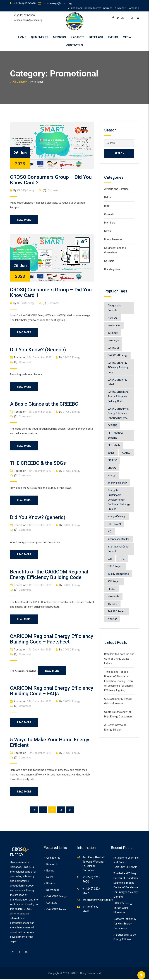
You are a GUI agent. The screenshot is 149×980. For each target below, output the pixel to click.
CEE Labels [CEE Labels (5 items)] (114, 445)
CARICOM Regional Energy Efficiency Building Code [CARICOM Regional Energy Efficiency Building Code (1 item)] (118, 397)
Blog (107, 206)
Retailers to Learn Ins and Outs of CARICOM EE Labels (119, 659)
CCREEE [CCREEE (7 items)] (112, 426)
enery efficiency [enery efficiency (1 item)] (116, 517)
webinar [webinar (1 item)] (112, 619)
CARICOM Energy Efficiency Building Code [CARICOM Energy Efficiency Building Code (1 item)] (118, 367)
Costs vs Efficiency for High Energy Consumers (125, 924)
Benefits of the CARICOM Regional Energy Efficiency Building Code (49, 575)
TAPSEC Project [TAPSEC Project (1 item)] (117, 611)
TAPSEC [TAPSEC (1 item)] (112, 604)
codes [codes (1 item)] (111, 453)
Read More (24, 220)
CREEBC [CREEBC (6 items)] (112, 460)
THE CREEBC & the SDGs (38, 463)
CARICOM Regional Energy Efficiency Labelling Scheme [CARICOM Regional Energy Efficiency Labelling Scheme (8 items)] (118, 413)
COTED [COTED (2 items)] (126, 453)
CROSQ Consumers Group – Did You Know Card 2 (51, 180)
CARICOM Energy (57, 897)
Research (96, 37)
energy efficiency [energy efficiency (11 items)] (117, 483)
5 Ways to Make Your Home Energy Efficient (50, 743)
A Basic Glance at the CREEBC (44, 404)
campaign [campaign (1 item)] (113, 340)
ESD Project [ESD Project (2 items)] (114, 524)
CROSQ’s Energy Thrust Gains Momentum (123, 909)
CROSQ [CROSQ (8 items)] (112, 468)
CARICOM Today (56, 910)
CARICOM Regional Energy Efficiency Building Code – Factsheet (52, 640)
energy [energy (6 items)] (112, 475)
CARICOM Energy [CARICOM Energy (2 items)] (117, 355)
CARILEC (52, 904)
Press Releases (113, 239)
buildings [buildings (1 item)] (113, 333)
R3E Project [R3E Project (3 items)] (114, 581)
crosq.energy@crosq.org (57, 3)
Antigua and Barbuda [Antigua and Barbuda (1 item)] (115, 308)
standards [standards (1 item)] (113, 596)
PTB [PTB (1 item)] (122, 559)
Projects (78, 37)
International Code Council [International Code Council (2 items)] (118, 549)
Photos (51, 884)
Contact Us (74, 45)
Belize (108, 197)
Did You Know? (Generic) (38, 350)
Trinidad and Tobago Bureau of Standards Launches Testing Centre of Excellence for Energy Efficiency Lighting (119, 681)
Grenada (109, 214)
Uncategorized (113, 269)
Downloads (53, 891)
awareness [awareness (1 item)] (114, 325)
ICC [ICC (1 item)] (110, 532)
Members (59, 37)
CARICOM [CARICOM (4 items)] (113, 348)
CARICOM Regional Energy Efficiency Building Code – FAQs (52, 691)
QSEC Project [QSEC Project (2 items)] (115, 566)
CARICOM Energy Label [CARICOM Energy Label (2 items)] (117, 382)
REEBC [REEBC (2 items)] (111, 589)
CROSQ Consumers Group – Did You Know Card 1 (51, 293)
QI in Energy (39, 37)
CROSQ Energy (26, 190)
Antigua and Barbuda (116, 189)
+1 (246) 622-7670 (25, 3)
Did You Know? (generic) (38, 518)
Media (127, 37)
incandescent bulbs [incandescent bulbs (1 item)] (119, 539)
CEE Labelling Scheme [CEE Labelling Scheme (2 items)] (115, 435)
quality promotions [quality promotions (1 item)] (118, 574)
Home (22, 37)
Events (113, 37)
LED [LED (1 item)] (110, 559)
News (108, 231)
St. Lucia (109, 261)
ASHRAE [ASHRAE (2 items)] (113, 318)
